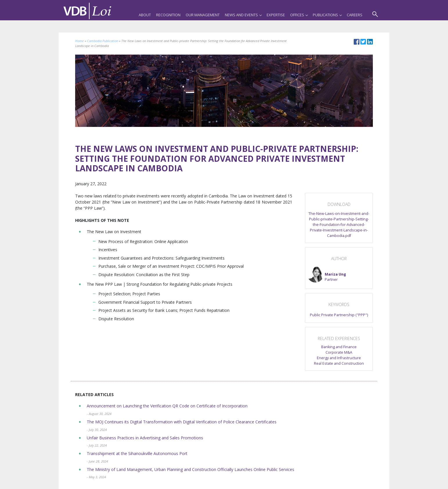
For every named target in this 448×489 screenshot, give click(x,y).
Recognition (168, 15)
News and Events (243, 15)
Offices (299, 15)
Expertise (276, 15)
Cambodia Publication (103, 41)
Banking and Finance (339, 347)
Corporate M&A (339, 352)
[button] (327, 274)
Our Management (203, 15)
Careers (355, 15)
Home (80, 41)
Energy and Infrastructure (339, 358)
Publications (327, 15)
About (145, 15)
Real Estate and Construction (339, 363)
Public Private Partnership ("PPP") (339, 315)
